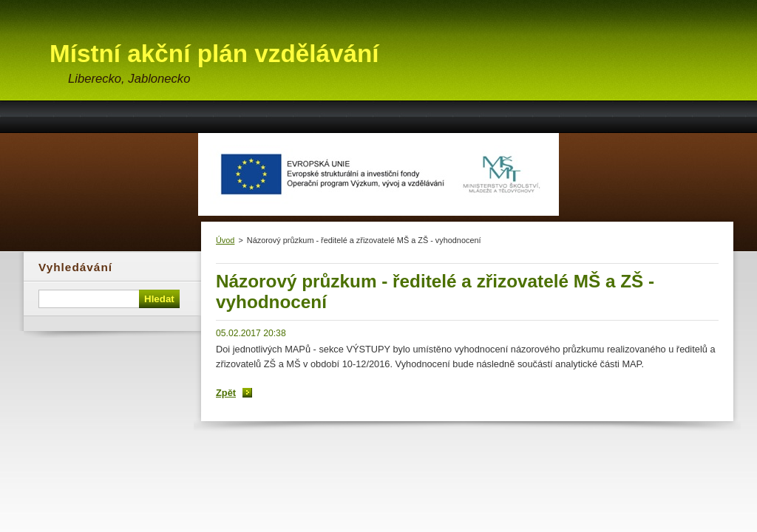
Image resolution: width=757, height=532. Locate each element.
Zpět (226, 393)
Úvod (225, 240)
